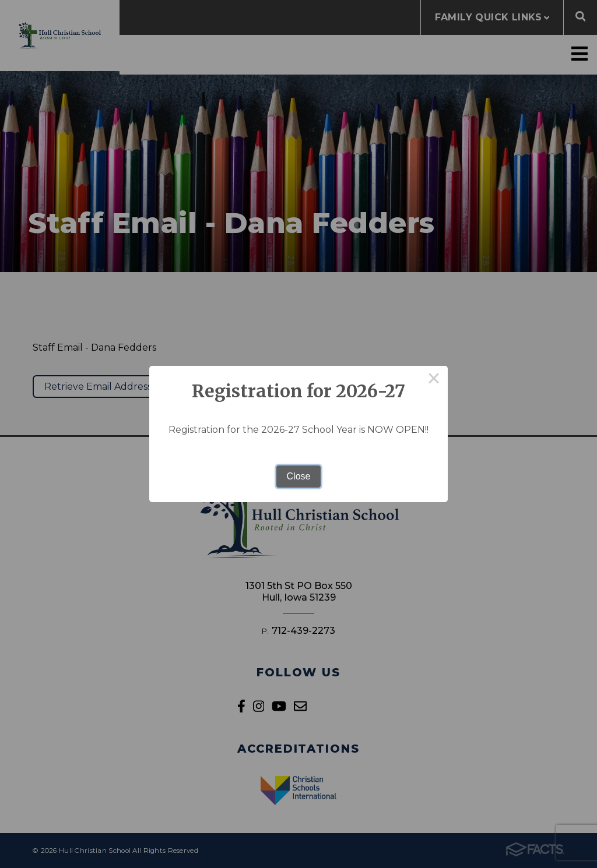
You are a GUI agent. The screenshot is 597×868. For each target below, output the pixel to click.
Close (299, 476)
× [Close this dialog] (434, 380)
